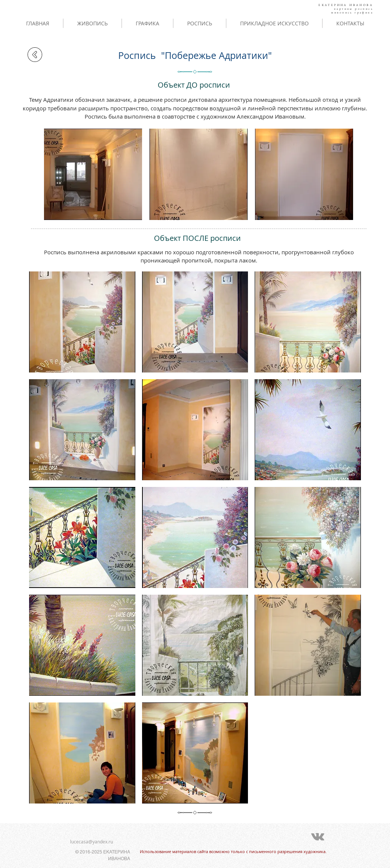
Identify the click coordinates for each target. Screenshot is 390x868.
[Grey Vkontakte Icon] (318, 837)
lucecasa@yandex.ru (92, 842)
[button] (93, 174)
